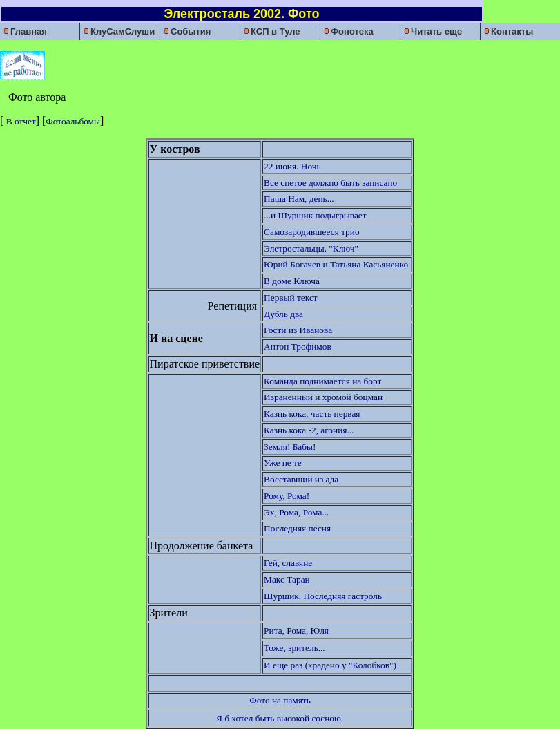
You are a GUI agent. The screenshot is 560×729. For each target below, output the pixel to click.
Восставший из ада (301, 479)
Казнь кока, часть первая (312, 414)
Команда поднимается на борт (322, 381)
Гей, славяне (288, 563)
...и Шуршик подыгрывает (315, 215)
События (187, 31)
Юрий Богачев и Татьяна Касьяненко (337, 264)
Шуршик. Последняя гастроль (323, 596)
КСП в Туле (272, 31)
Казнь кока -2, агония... (309, 430)
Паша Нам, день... (299, 199)
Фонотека (349, 31)
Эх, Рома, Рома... (296, 512)
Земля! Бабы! (290, 447)
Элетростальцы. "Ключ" (311, 248)
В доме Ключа (292, 281)
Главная (25, 31)
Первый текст (291, 297)
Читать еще (433, 31)
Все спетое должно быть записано (330, 183)
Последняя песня (297, 528)
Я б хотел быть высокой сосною (279, 718)
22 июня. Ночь (292, 166)
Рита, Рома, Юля (297, 631)
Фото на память (280, 700)
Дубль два (283, 314)
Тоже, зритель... (295, 648)
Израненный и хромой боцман (323, 397)
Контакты (509, 31)
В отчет (19, 121)
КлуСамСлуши (119, 31)
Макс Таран (287, 579)
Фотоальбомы (73, 121)
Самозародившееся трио (312, 232)
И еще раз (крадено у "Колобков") (330, 665)
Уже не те (283, 463)
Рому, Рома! (287, 496)
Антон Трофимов (298, 347)
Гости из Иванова (298, 330)
